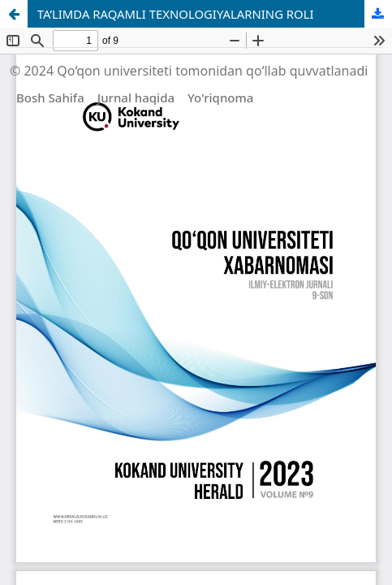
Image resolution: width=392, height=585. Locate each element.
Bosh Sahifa (50, 97)
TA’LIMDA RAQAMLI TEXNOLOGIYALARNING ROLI (176, 14)
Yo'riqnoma (220, 97)
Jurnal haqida (136, 97)
